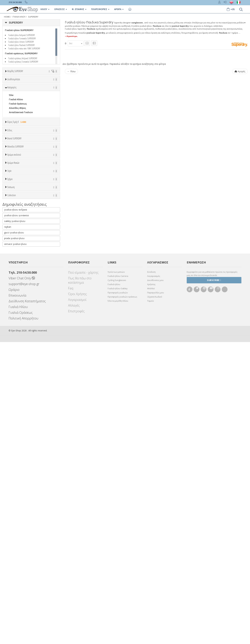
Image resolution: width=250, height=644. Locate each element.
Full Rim (13, 402)
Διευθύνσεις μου (155, 582)
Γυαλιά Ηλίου (19, 17)
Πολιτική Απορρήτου (23, 620)
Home (7, 17)
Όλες (13, 455)
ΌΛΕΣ (12, 479)
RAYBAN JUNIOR (18, 265)
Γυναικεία (14, 193)
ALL (13, 318)
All (10, 398)
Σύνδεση (151, 574)
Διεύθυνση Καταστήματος (27, 603)
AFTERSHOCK (17, 287)
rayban (8, 529)
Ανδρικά (13, 189)
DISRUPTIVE (16, 304)
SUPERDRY (33, 17)
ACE (11, 282)
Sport (12, 185)
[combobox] (76, 43)
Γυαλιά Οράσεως (18, 131)
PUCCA (13, 261)
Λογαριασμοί (77, 602)
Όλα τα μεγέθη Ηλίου (118, 603)
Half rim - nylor (17, 406)
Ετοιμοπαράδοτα (19, 96)
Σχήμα (10, 414)
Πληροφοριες (100, 9)
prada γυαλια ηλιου (14, 540)
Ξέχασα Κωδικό (155, 599)
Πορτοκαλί (16, 335)
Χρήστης (151, 586)
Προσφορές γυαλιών (118, 595)
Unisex (13, 180)
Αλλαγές (74, 607)
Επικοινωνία (17, 597)
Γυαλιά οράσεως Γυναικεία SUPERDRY (23, 62)
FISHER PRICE (17, 239)
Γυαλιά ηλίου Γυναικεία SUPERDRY (22, 38)
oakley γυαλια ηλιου (15, 523)
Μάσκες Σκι (15, 202)
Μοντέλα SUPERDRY (15, 270)
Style (9, 390)
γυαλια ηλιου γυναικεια (16, 517)
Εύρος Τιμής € (17, 149)
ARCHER (14, 291)
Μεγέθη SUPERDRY (15, 71)
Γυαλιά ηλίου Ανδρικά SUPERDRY (22, 35)
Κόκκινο (15, 344)
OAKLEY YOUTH (18, 248)
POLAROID (15, 252)
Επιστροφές (76, 613)
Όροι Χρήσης (77, 596)
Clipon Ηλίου (17, 362)
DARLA (13, 300)
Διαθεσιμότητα (14, 88)
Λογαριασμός (154, 578)
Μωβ (13, 331)
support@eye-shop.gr (24, 586)
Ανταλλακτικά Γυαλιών (21, 139)
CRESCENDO (16, 295)
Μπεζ (13, 327)
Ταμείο (151, 603)
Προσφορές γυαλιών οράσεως (122, 599)
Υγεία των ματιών (116, 574)
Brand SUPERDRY (14, 214)
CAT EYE (14, 426)
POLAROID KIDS (18, 257)
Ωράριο (14, 592)
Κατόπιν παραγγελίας (22, 101)
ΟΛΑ (11, 79)
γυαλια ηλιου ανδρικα (16, 512)
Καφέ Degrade (18, 379)
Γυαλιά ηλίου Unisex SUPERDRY (21, 42)
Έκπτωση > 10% (18, 460)
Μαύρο (14, 339)
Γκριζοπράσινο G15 (21, 384)
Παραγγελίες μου (156, 595)
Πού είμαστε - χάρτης (83, 574)
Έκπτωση (11, 448)
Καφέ (13, 375)
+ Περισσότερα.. (71, 36)
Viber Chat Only (22, 580)
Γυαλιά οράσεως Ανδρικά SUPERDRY (23, 58)
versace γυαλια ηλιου (15, 546)
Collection (12, 472)
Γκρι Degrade (18, 371)
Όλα (12, 105)
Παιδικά (13, 197)
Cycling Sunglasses (117, 582)
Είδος (10, 168)
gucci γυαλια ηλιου (14, 534)
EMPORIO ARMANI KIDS (22, 235)
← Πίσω (71, 71)
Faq (71, 590)
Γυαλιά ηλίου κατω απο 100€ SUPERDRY (24, 48)
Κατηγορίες (12, 114)
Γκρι (13, 366)
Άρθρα (119, 9)
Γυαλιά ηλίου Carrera (118, 578)
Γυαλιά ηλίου (114, 586)
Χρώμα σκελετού (14, 310)
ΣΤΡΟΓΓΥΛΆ (15, 430)
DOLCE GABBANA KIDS (22, 231)
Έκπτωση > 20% (18, 464)
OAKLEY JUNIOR (18, 244)
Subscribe (214, 582)
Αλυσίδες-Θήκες (18, 135)
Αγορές (240, 71)
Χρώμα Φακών (13, 350)
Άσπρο (14, 322)
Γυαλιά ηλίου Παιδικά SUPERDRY (21, 45)
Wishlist (151, 590)
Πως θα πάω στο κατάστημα (80, 582)
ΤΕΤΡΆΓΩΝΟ (16, 435)
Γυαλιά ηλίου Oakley (118, 590)
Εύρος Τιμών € (15, 157)
